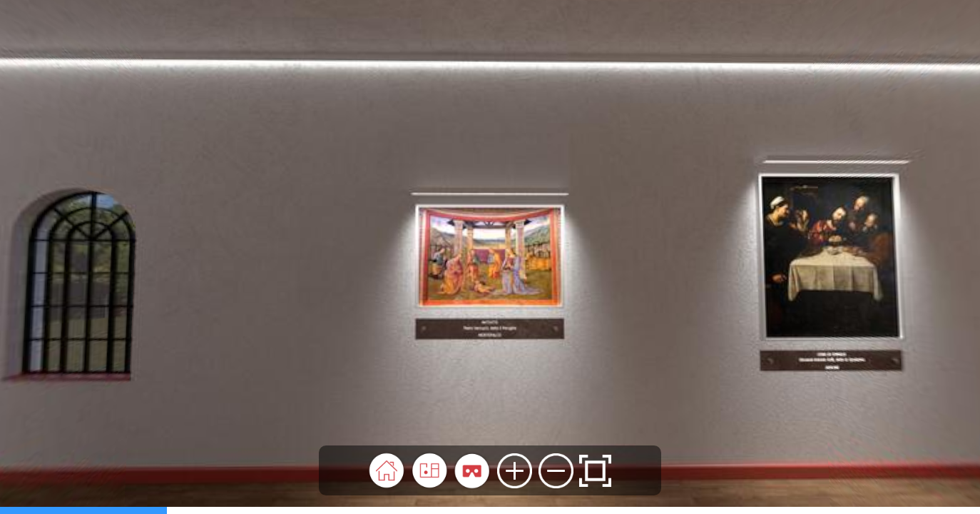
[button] (387, 470)
